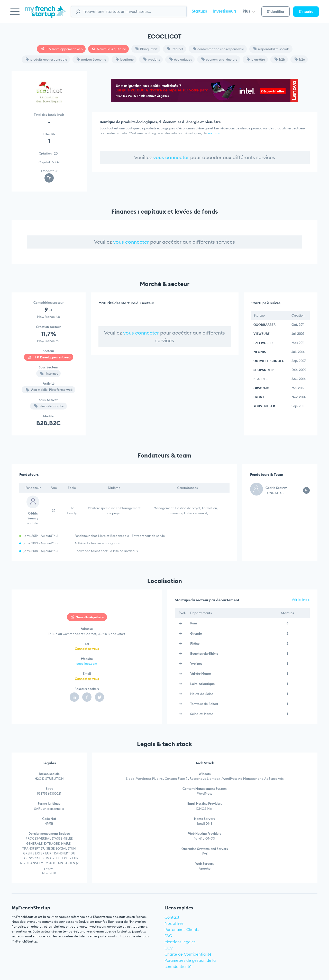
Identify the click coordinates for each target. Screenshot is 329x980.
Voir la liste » (301, 600)
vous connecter (171, 157)
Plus (249, 11)
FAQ (168, 936)
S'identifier (276, 12)
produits (152, 59)
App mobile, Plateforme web (49, 390)
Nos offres (174, 923)
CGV (169, 948)
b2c (300, 59)
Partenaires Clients (182, 930)
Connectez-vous (87, 649)
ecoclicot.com (87, 664)
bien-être (256, 59)
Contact (172, 917)
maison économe (91, 59)
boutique (125, 59)
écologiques (181, 59)
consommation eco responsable (218, 49)
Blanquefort (147, 49)
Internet (175, 49)
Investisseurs (225, 11)
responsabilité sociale (272, 49)
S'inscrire (306, 12)
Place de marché (49, 406)
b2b (280, 59)
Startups (199, 11)
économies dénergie (219, 59)
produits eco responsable (46, 59)
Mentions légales (180, 942)
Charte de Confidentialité (188, 954)
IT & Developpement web (62, 49)
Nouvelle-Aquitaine (109, 49)
